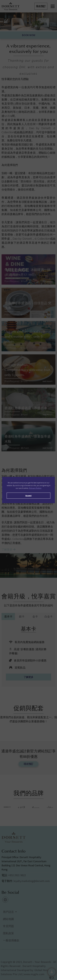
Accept (28, 496)
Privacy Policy (35, 488)
